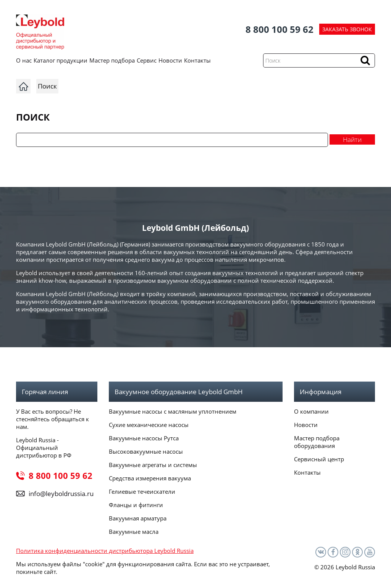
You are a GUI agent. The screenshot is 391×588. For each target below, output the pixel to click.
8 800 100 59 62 (280, 29)
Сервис (147, 60)
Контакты (197, 60)
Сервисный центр (319, 459)
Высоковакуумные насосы (146, 451)
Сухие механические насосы (149, 425)
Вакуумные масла (134, 532)
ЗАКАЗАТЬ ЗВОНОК (347, 29)
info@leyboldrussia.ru (61, 494)
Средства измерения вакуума (150, 478)
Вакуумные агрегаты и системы (153, 465)
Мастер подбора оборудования (317, 442)
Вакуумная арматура (138, 518)
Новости (170, 60)
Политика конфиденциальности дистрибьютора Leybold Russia (105, 551)
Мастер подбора (112, 60)
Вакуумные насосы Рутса (144, 438)
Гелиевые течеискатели (142, 491)
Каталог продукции (61, 60)
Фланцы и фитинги (136, 505)
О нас (24, 60)
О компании (311, 411)
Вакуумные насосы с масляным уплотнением (173, 411)
